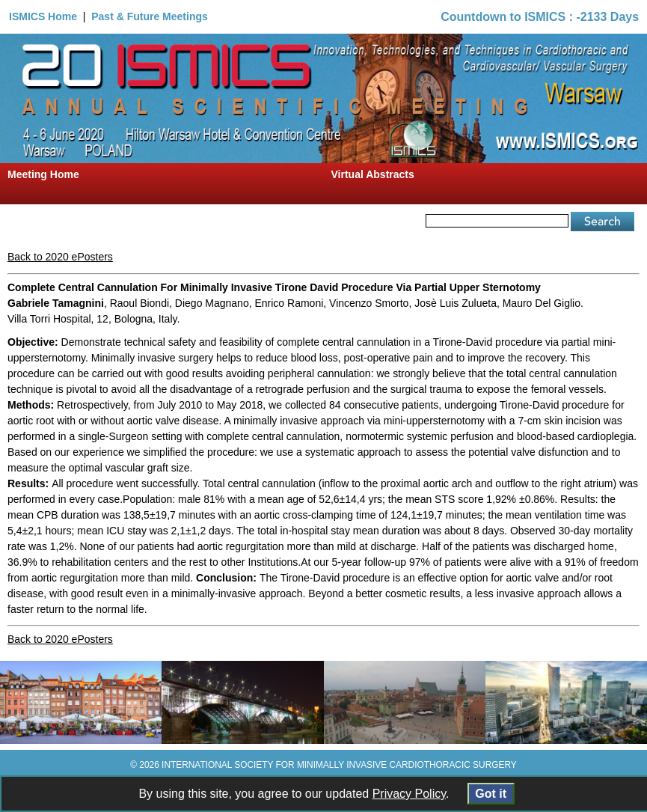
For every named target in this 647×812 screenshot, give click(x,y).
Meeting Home (43, 174)
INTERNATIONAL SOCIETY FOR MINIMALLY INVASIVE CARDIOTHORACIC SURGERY (339, 765)
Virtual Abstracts (373, 174)
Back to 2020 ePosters (60, 257)
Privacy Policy (409, 794)
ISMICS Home (43, 16)
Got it (491, 794)
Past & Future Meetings (150, 16)
